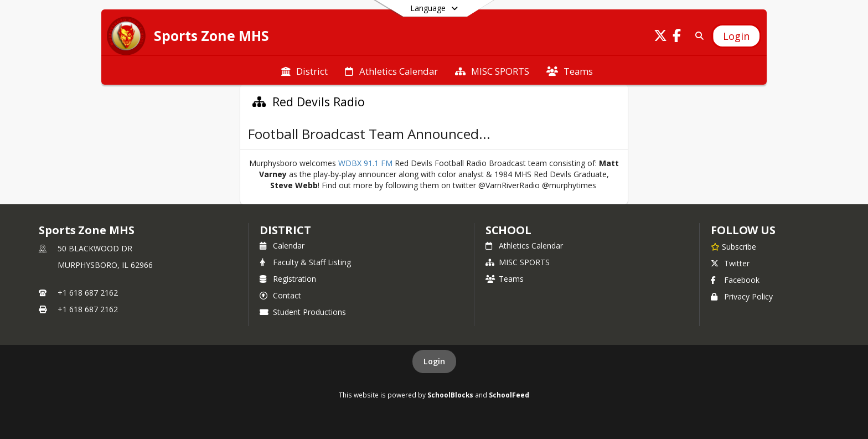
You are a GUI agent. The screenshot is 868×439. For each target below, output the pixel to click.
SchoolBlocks (450, 395)
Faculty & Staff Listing (305, 262)
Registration (288, 279)
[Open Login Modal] (736, 36)
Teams (505, 279)
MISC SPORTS (518, 262)
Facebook (735, 280)
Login (434, 361)
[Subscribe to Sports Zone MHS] (733, 246)
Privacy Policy (742, 296)
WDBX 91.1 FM (365, 163)
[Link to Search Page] (697, 36)
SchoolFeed (509, 395)
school (508, 230)
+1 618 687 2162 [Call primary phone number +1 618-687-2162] (88, 293)
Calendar (282, 246)
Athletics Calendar (524, 246)
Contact (280, 295)
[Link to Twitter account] (660, 37)
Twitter (730, 263)
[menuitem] (304, 70)
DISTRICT (285, 230)
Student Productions (303, 312)
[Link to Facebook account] (677, 37)
